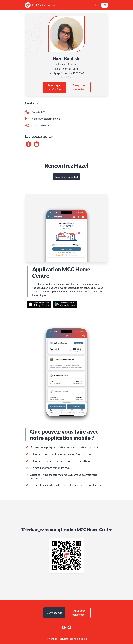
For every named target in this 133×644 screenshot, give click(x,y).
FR (105, 5)
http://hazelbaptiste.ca (43, 125)
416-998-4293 (38, 112)
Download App (54, 613)
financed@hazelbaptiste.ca (45, 119)
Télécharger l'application (54, 87)
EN (97, 5)
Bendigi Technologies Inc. (73, 639)
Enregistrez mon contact (79, 87)
